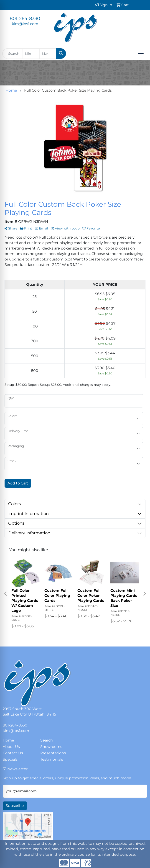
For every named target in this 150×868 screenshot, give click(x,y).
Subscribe (15, 806)
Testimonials (52, 759)
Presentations (53, 753)
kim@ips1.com (25, 24)
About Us (11, 747)
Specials (10, 759)
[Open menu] (141, 54)
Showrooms (51, 747)
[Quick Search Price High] (48, 54)
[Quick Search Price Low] (31, 54)
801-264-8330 (25, 18)
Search (47, 740)
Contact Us (13, 753)
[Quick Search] (13, 54)
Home (8, 740)
